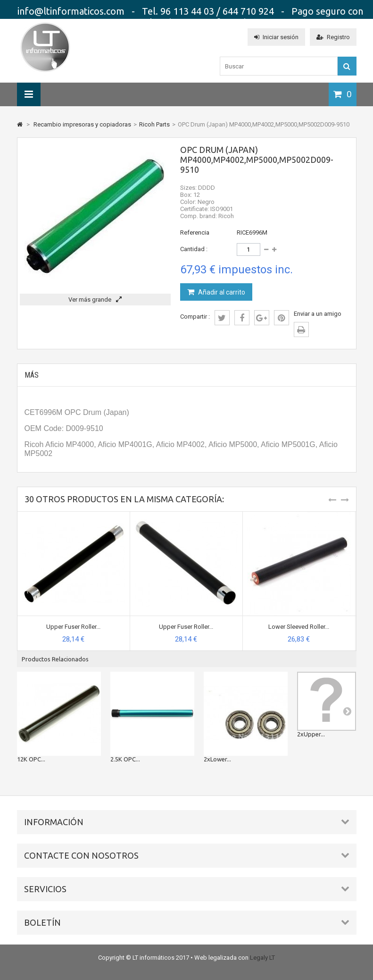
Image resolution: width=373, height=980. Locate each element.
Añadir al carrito (221, 292)
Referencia (195, 232)
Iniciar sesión (276, 37)
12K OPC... (31, 759)
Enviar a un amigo (318, 314)
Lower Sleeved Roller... (299, 627)
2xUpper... (311, 734)
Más (32, 375)
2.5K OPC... (125, 759)
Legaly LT (262, 958)
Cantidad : (194, 249)
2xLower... (217, 759)
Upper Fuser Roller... (73, 627)
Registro (333, 37)
